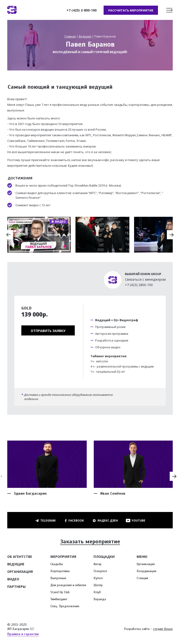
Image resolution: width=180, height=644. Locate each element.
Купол (98, 579)
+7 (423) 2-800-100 (81, 10)
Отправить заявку (48, 331)
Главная (70, 37)
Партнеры (16, 587)
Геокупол (100, 572)
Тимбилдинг (59, 600)
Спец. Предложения (65, 607)
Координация (146, 572)
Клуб (97, 593)
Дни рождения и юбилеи (68, 586)
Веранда (100, 600)
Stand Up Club (60, 593)
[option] (39, 235)
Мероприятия (63, 557)
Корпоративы (60, 572)
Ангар (97, 565)
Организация (20, 572)
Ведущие (85, 37)
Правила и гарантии (23, 635)
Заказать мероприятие (90, 543)
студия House (163, 630)
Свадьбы (57, 565)
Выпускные (58, 579)
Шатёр (98, 586)
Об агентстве (20, 557)
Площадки (104, 557)
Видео (13, 580)
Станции (142, 579)
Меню (142, 557)
